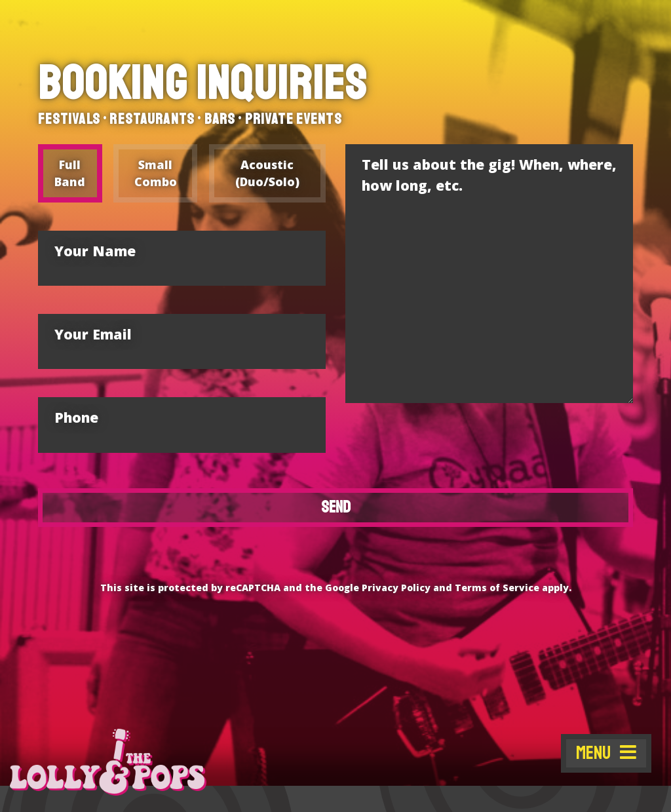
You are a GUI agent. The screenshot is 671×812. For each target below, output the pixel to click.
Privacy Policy (396, 588)
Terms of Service (498, 588)
